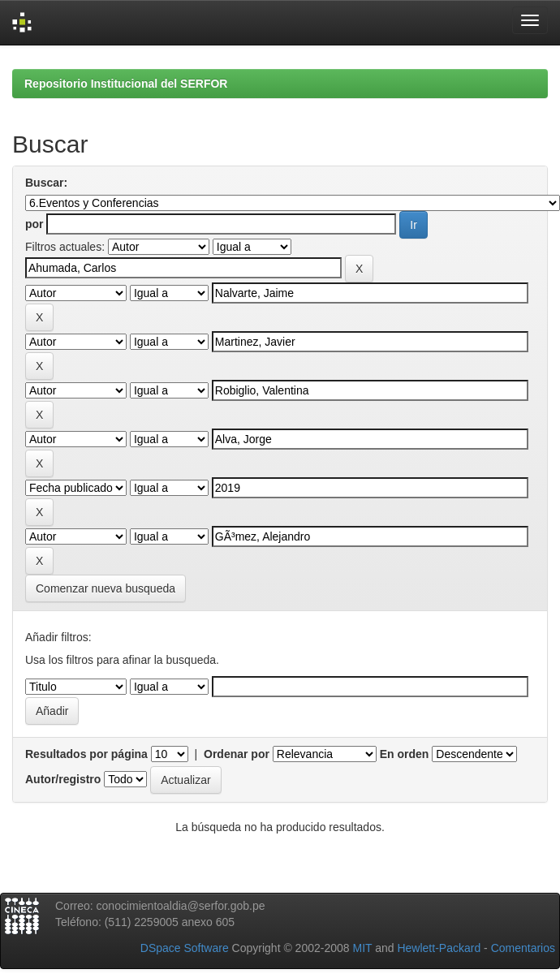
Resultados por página (86, 754)
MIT (362, 948)
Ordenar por (237, 754)
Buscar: (46, 183)
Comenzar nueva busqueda (106, 588)
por (34, 224)
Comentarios (523, 948)
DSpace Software (185, 948)
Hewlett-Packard (439, 948)
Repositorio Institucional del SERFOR (126, 84)
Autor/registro (63, 779)
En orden (405, 754)
